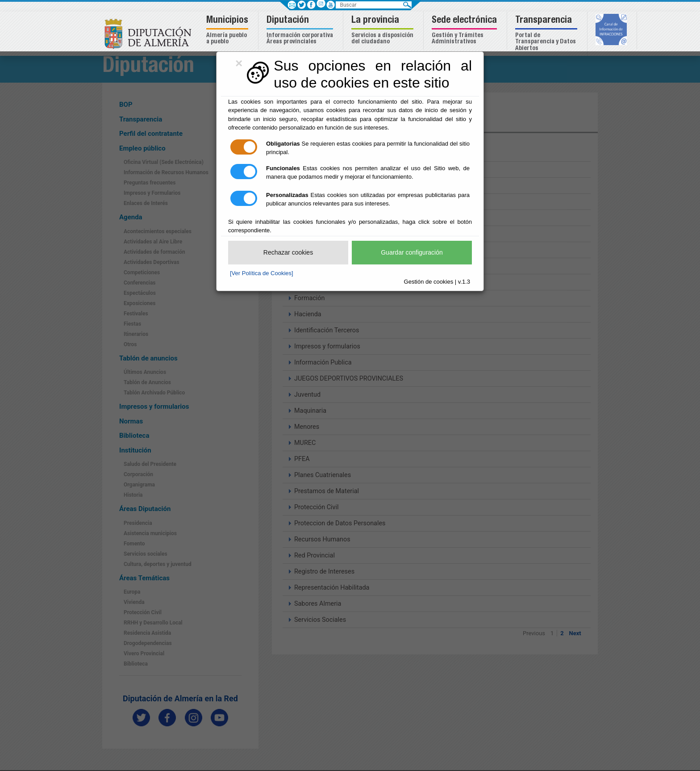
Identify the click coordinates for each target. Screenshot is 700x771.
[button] (228, 31)
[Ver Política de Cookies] (262, 273)
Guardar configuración (412, 252)
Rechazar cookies (288, 252)
